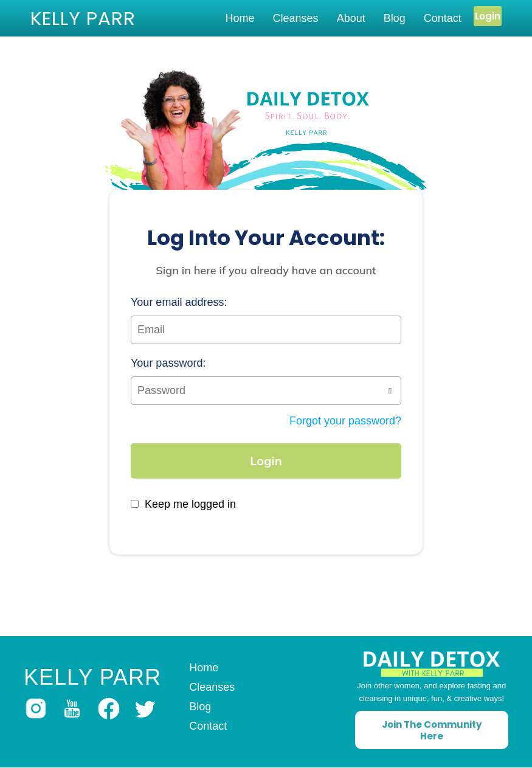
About (351, 18)
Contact (443, 18)
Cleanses (296, 18)
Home (240, 18)
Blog (395, 18)
